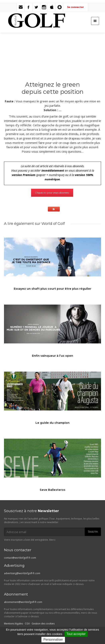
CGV (27, 624)
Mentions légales (13, 624)
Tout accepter (76, 634)
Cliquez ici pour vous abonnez (52, 193)
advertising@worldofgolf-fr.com (22, 573)
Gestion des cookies (43, 624)
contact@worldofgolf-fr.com (20, 558)
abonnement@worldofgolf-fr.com (23, 602)
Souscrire (93, 532)
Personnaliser (53, 640)
